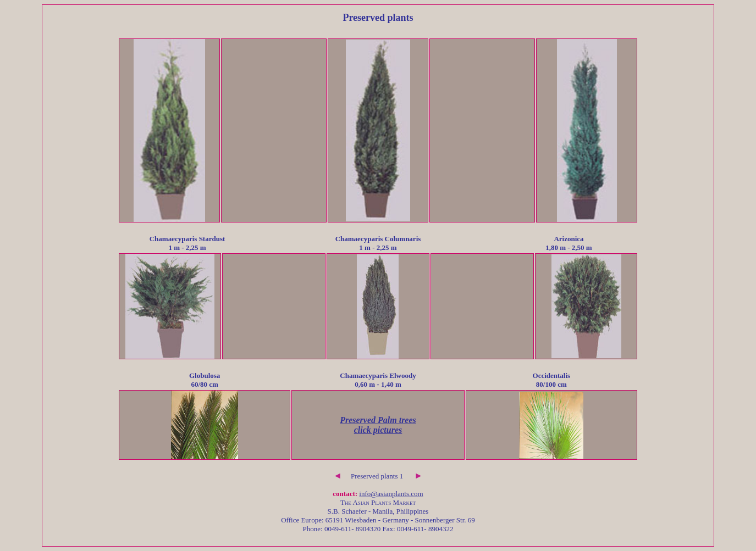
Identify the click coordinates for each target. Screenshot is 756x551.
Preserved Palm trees (378, 420)
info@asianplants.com (391, 494)
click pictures (378, 430)
